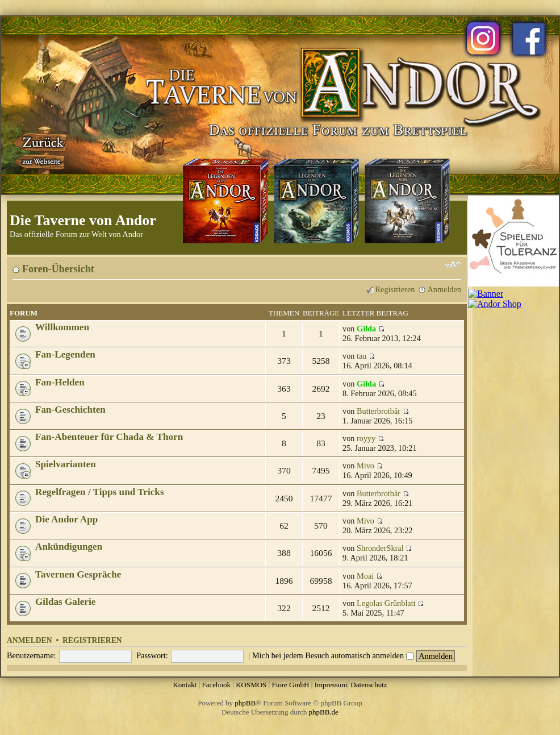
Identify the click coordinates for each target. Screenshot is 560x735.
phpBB (245, 703)
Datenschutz (369, 685)
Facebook (216, 685)
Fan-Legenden (65, 354)
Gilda (366, 329)
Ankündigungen (69, 547)
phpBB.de (324, 712)
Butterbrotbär (379, 411)
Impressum (331, 685)
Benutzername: (32, 655)
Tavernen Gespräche (78, 574)
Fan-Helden (60, 382)
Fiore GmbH (290, 685)
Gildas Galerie (65, 602)
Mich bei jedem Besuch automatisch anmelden (333, 655)
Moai (365, 576)
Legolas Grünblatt (386, 603)
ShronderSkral (380, 548)
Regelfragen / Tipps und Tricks (100, 492)
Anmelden (444, 289)
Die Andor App (66, 519)
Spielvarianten (66, 464)
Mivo (365, 466)
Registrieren (395, 289)
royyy (366, 438)
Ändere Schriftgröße (453, 265)
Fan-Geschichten (70, 410)
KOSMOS (251, 685)
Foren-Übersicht (58, 269)
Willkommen (62, 327)
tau (362, 356)
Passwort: (152, 655)
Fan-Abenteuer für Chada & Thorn (109, 437)
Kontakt (185, 685)
